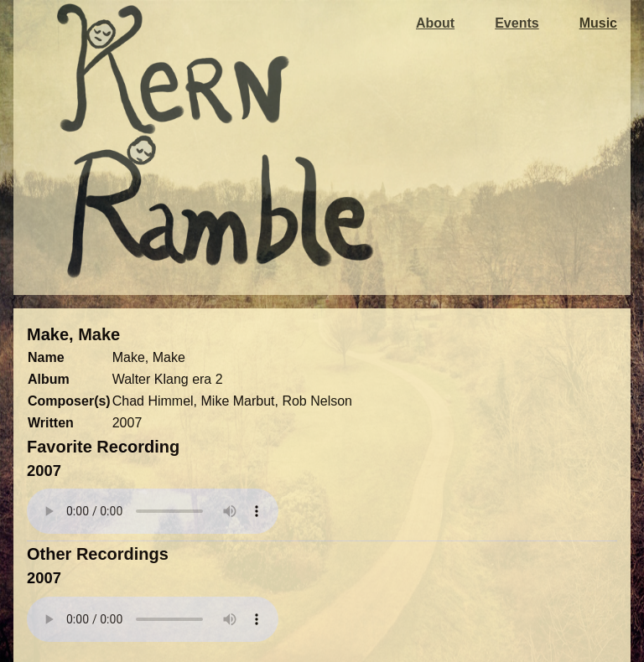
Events (517, 23)
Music (598, 23)
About (435, 23)
